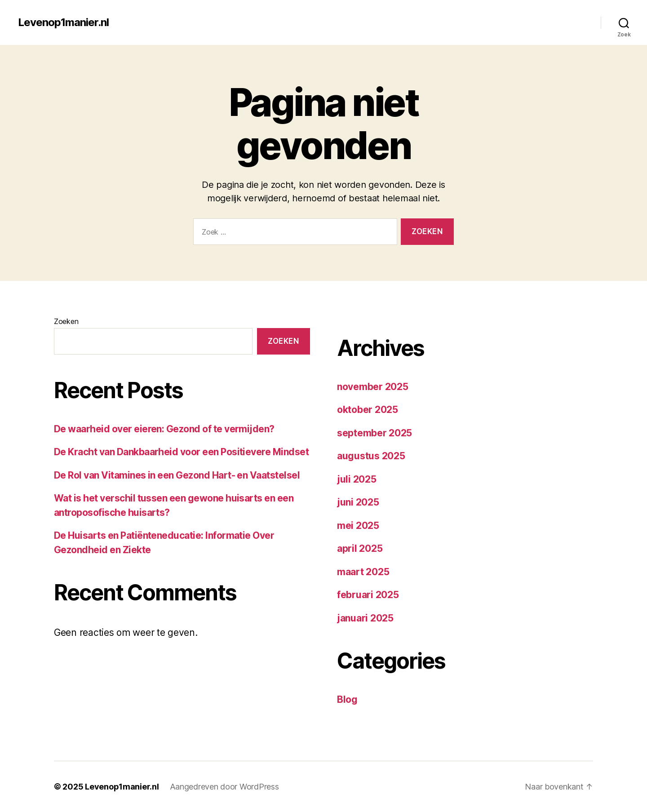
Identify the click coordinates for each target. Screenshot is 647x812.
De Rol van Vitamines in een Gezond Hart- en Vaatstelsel (177, 475)
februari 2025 (368, 595)
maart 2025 (363, 572)
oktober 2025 (368, 410)
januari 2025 (365, 618)
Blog (347, 699)
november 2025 (373, 387)
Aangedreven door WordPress (224, 787)
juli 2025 (357, 479)
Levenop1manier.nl (63, 22)
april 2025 (360, 548)
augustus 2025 (371, 456)
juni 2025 (358, 502)
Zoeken (66, 321)
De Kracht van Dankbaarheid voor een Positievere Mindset (181, 452)
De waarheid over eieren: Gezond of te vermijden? (164, 429)
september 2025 (374, 433)
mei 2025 (358, 526)
